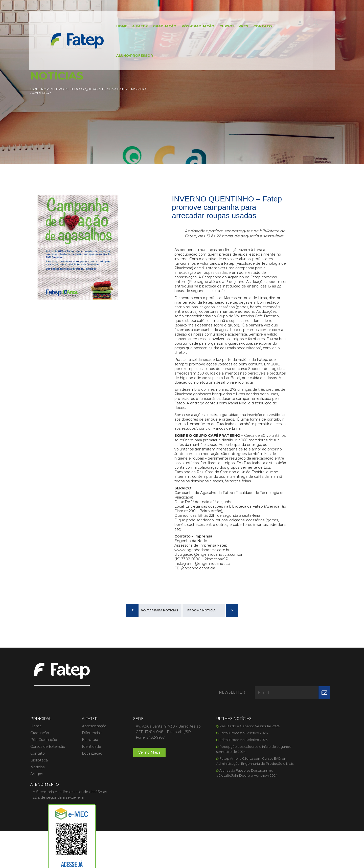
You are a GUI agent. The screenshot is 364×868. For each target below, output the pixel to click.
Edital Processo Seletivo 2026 (219, 746)
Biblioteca (39, 773)
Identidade (85, 760)
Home (116, 27)
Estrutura (84, 753)
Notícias (37, 780)
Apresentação (88, 739)
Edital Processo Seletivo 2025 (218, 753)
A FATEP (134, 27)
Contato (257, 27)
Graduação (159, 27)
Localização (86, 767)
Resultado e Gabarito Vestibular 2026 (225, 739)
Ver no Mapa (138, 771)
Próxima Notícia (201, 647)
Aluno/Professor (129, 57)
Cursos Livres (228, 27)
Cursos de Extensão (48, 760)
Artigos (37, 787)
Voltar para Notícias (160, 647)
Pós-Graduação (192, 27)
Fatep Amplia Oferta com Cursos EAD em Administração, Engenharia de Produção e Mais (223, 777)
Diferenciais (86, 746)
